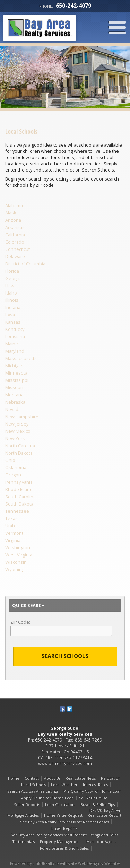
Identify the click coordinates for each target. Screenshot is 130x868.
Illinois (12, 300)
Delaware (15, 256)
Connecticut (18, 249)
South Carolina (20, 497)
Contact (32, 778)
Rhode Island (19, 489)
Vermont (14, 533)
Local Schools (33, 785)
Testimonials (24, 842)
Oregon (13, 475)
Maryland (15, 351)
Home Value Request (63, 815)
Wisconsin (16, 562)
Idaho (11, 293)
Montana (14, 395)
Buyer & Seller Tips (98, 805)
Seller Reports (27, 805)
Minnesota (16, 373)
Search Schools (65, 656)
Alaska (12, 213)
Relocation (111, 778)
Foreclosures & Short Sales (64, 848)
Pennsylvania (19, 482)
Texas (11, 518)
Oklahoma (16, 467)
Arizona (13, 220)
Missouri (14, 387)
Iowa (10, 315)
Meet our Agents (101, 842)
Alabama (14, 205)
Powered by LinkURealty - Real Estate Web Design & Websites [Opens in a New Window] (65, 863)
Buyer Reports (64, 828)
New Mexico (18, 431)
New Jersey (17, 424)
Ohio (10, 460)
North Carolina (20, 446)
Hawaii (12, 286)
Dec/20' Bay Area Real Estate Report (105, 813)
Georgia (14, 278)
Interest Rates (95, 785)
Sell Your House (93, 798)
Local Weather (64, 785)
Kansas (13, 322)
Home (14, 778)
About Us (52, 778)
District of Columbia (25, 264)
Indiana (13, 307)
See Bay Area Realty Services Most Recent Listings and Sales (64, 835)
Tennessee (17, 511)
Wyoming (15, 569)
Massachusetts (21, 358)
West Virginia (19, 555)
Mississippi (17, 380)
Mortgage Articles (23, 815)
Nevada (13, 409)
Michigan (14, 366)
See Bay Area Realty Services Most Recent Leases (64, 822)
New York (15, 438)
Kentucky (15, 329)
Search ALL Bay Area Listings (33, 791)
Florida (12, 271)
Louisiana (15, 336)
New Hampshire (22, 417)
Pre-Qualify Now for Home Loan (93, 791)
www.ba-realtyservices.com (65, 764)
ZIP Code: (20, 622)
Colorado (15, 242)
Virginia (13, 540)
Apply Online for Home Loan (47, 798)
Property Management (60, 842)
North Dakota (19, 453)
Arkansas (15, 227)
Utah (10, 526)
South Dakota (19, 504)
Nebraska (15, 402)
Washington (18, 547)
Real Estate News (81, 778)
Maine (12, 344)
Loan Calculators (60, 805)
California (15, 235)
